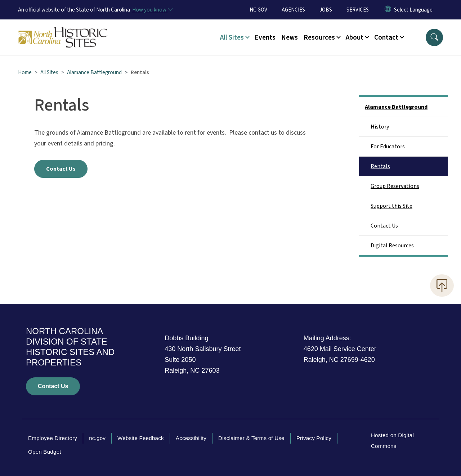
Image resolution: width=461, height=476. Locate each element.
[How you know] (152, 10)
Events (265, 37)
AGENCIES (293, 10)
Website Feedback (141, 438)
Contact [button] (386, 37)
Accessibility (191, 438)
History (380, 127)
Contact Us (61, 169)
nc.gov (97, 438)
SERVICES (358, 10)
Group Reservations (395, 186)
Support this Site (391, 206)
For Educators (388, 147)
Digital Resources (392, 246)
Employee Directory (53, 438)
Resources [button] (319, 37)
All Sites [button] (232, 37)
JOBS (326, 10)
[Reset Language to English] (388, 10)
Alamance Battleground (94, 72)
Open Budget (45, 452)
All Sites (49, 72)
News (290, 37)
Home (25, 72)
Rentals (380, 166)
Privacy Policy (314, 438)
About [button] (355, 37)
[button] (434, 37)
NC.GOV (258, 10)
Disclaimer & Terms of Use (251, 438)
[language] (413, 10)
